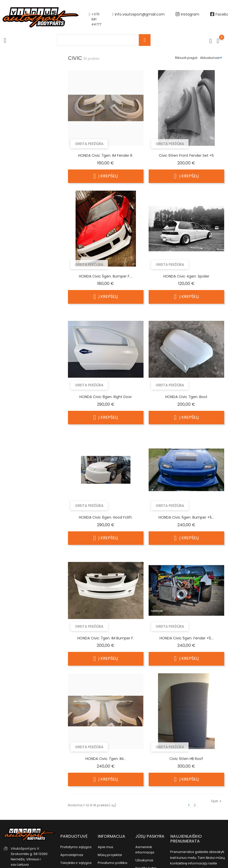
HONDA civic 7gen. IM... (106, 759)
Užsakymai (144, 860)
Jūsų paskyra (150, 836)
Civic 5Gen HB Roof (186, 759)
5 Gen (17, 86)
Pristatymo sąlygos (76, 847)
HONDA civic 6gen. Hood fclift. (106, 517)
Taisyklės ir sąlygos (76, 863)
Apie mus (105, 847)
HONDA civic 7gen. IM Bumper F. (106, 638)
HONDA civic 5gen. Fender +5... (186, 638)
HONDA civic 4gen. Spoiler (186, 276)
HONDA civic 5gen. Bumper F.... (106, 276)
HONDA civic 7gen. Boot (186, 397)
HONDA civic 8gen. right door (106, 397)
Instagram (187, 19)
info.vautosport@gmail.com (138, 19)
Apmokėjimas (72, 855)
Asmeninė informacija (145, 850)
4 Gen (16, 78)
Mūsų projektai (110, 855)
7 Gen (17, 103)
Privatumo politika (112, 863)
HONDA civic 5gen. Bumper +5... (186, 517)
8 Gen (16, 111)
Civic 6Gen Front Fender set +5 (186, 155)
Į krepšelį (106, 176)
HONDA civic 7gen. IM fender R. (106, 155)
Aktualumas (210, 58)
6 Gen (17, 95)
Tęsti (217, 801)
